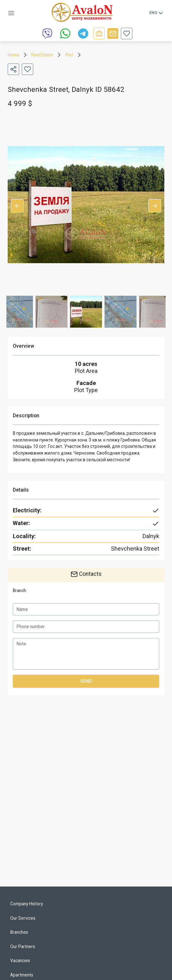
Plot (69, 55)
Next (155, 206)
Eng (157, 13)
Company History (27, 904)
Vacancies (20, 961)
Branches (19, 932)
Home (13, 55)
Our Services (23, 918)
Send (86, 681)
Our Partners (23, 947)
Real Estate (42, 55)
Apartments (22, 975)
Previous (17, 206)
